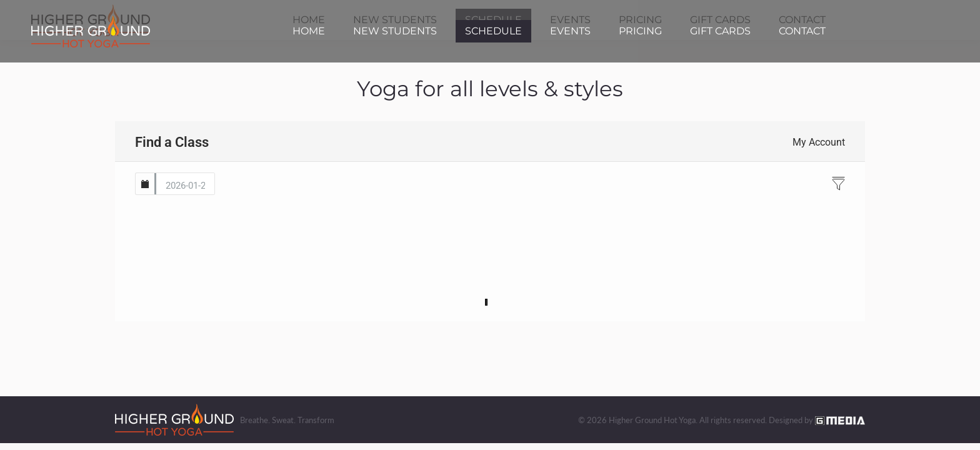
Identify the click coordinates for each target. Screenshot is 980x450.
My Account (819, 142)
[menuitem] (309, 31)
